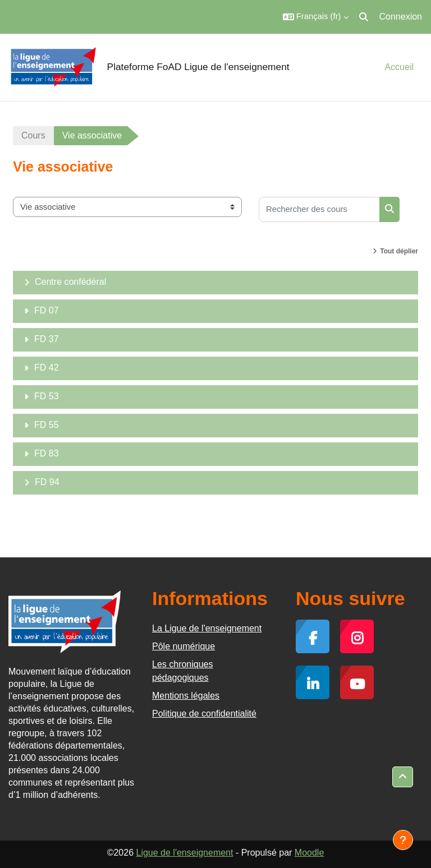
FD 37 (47, 339)
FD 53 (47, 396)
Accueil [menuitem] (399, 67)
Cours (33, 135)
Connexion (401, 17)
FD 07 (47, 310)
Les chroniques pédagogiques (183, 671)
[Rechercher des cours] (319, 209)
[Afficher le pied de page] (403, 840)
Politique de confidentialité (204, 714)
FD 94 (47, 482)
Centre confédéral (70, 282)
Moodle (309, 853)
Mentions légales (186, 696)
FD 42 (47, 368)
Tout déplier (399, 251)
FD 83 (47, 453)
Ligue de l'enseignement (184, 853)
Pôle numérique (184, 646)
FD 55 (47, 425)
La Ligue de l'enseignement (207, 628)
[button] (316, 17)
